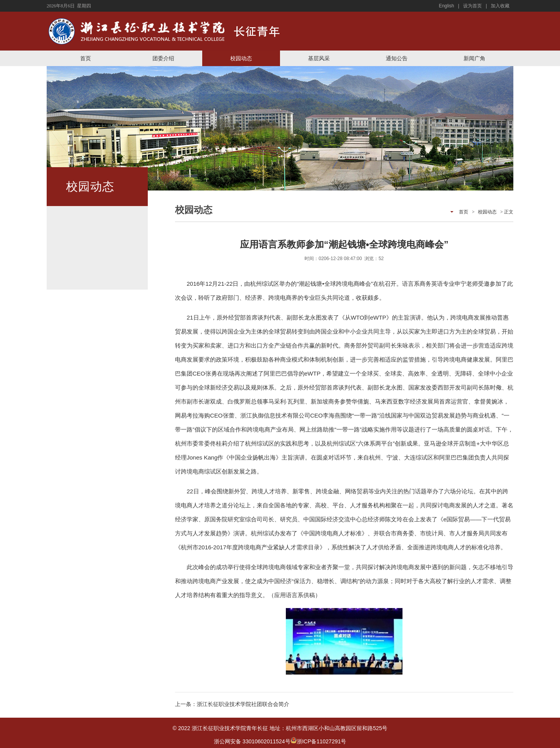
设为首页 (472, 6)
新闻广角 (474, 58)
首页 (86, 58)
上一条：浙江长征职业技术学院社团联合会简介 (232, 704)
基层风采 (319, 58)
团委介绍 (163, 58)
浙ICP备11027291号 (322, 741)
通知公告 (397, 58)
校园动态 (241, 58)
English (446, 6)
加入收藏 (500, 6)
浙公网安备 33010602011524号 (255, 741)
